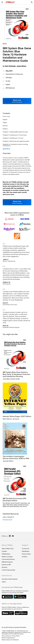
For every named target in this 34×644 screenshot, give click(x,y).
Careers (4, 551)
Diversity (4, 567)
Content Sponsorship (8, 570)
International (7, 576)
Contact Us (25, 549)
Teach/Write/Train (8, 549)
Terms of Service (6, 636)
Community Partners (8, 559)
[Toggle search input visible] (32, 2)
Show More (6, 149)
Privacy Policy (26, 554)
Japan (4, 582)
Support (25, 545)
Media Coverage (7, 557)
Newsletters (26, 551)
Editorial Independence (8, 638)
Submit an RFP (6, 565)
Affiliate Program (7, 562)
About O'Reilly (7, 545)
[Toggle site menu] (2, 2)
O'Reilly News (6, 554)
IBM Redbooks (10, 88)
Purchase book (7, 520)
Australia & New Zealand (10, 579)
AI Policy (25, 557)
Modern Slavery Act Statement (10, 640)
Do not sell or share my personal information (14, 627)
